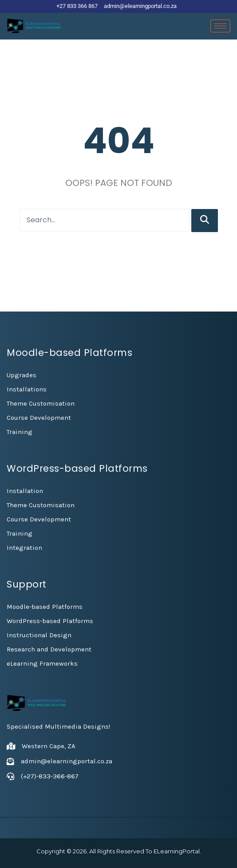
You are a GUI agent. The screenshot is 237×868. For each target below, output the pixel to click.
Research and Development (49, 649)
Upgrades (22, 375)
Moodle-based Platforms (45, 607)
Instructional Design (39, 635)
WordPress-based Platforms (50, 621)
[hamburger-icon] (220, 26)
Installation (25, 491)
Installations (27, 389)
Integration (24, 548)
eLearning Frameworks (42, 663)
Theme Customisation (41, 403)
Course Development (39, 418)
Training (20, 432)
